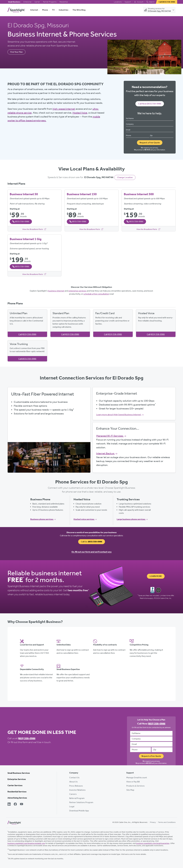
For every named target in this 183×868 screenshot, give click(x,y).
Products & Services (135, 786)
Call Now (150, 104)
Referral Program (77, 798)
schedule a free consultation (96, 294)
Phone (45, 10)
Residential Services (17, 792)
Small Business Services (19, 773)
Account (139, 2)
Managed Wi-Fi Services (111, 436)
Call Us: (92, 542)
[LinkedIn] (9, 804)
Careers (73, 794)
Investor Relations (77, 790)
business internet (56, 291)
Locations (118, 2)
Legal (72, 806)
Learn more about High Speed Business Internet (120, 415)
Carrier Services (15, 785)
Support (128, 2)
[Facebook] (15, 804)
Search (150, 2)
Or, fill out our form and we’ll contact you (91, 552)
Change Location (125, 177)
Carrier (37, 2)
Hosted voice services (85, 519)
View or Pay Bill (133, 782)
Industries (64, 10)
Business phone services (43, 519)
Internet (34, 10)
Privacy (153, 822)
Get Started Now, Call (49, 437)
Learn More (156, 576)
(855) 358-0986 (27, 738)
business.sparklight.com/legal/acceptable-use (26, 843)
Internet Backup (107, 453)
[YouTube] (22, 804)
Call (27, 334)
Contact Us (74, 778)
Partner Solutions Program (81, 802)
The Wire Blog (79, 10)
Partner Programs (50, 2)
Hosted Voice (80, 113)
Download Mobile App (79, 811)
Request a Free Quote (150, 143)
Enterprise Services (17, 779)
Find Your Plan (16, 52)
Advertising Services (17, 798)
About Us (73, 782)
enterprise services (77, 291)
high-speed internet (64, 109)
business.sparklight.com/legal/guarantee (153, 843)
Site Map (130, 790)
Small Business (14, 2)
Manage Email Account (137, 778)
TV (53, 10)
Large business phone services (132, 519)
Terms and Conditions (167, 822)
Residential (64, 2)
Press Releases (76, 786)
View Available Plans (49, 429)
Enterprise (27, 2)
